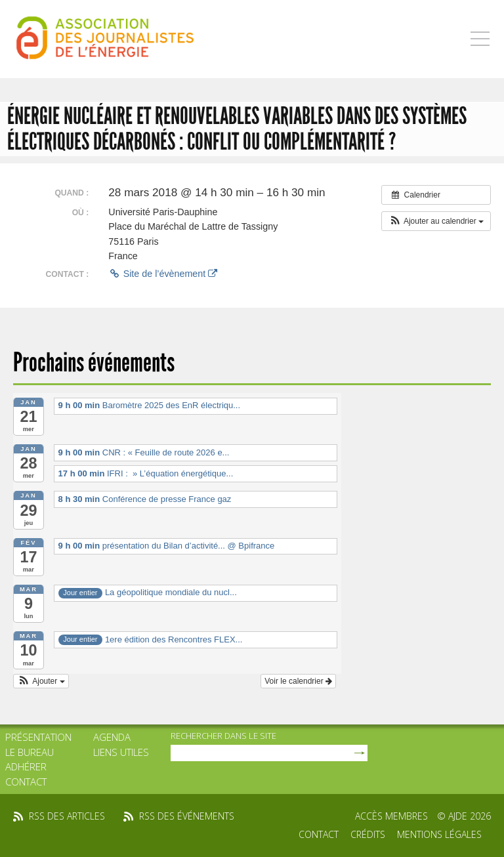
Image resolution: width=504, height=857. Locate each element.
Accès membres (391, 816)
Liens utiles (121, 752)
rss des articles (67, 816)
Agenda (112, 737)
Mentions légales (439, 834)
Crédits (368, 834)
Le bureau (30, 752)
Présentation (38, 737)
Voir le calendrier (298, 681)
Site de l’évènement (163, 274)
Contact (26, 782)
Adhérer (26, 766)
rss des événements (187, 816)
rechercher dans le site (223, 736)
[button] (436, 221)
